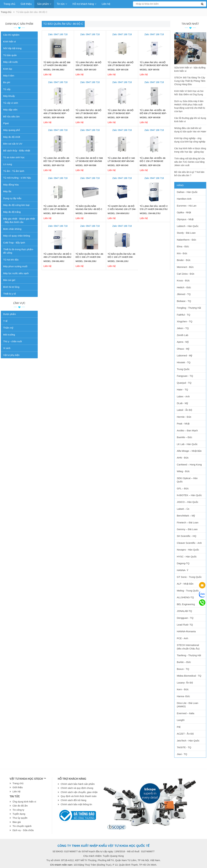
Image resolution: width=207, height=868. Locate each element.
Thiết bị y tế (9, 294)
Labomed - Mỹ (185, 355)
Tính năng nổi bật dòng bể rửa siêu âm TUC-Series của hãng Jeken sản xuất (189, 162)
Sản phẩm (44, 4)
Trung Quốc (183, 369)
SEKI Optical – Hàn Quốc (187, 480)
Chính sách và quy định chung (77, 788)
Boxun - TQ (183, 669)
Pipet (6, 123)
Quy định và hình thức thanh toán (79, 796)
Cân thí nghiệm (11, 35)
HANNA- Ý (183, 570)
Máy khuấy (9, 96)
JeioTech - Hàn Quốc (188, 741)
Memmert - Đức (185, 267)
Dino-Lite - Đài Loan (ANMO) (188, 705)
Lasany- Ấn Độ (185, 683)
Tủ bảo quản (10, 55)
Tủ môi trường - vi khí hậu (17, 178)
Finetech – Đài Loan (188, 522)
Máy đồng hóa (11, 185)
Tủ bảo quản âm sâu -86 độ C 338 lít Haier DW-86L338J (89, 257)
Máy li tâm (9, 76)
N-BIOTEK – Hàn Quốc (189, 495)
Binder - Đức (184, 260)
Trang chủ (9, 4)
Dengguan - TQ (185, 618)
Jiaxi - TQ (182, 754)
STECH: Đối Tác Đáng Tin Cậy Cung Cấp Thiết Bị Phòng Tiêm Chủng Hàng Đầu (190, 81)
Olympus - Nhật (185, 219)
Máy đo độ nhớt (12, 137)
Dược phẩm (10, 314)
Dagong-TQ (183, 563)
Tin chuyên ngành (22, 826)
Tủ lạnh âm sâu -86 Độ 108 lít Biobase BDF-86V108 (121, 65)
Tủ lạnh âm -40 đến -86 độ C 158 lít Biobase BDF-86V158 (153, 161)
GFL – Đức (183, 488)
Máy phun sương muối (15, 266)
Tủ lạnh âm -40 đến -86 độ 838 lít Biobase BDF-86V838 (153, 113)
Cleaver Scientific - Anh (189, 543)
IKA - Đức (182, 253)
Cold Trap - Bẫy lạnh (14, 243)
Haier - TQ (182, 390)
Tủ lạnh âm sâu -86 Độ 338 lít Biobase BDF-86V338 (121, 113)
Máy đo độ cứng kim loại (16, 205)
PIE (179, 727)
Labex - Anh (183, 396)
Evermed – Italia (185, 713)
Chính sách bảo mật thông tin (76, 804)
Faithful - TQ (183, 315)
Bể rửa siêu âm (11, 117)
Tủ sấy (7, 89)
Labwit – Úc (183, 509)
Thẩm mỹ (8, 328)
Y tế (5, 321)
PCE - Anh (182, 638)
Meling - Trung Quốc (188, 591)
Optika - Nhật (184, 212)
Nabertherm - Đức (187, 240)
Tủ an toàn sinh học (14, 157)
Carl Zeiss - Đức (186, 274)
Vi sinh (7, 348)
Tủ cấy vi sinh (11, 103)
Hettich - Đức (184, 287)
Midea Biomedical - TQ (189, 676)
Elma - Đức (183, 246)
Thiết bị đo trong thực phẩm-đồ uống (18, 251)
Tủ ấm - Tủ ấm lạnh (14, 171)
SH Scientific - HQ (187, 536)
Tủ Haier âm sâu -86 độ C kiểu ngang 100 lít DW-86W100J (122, 209)
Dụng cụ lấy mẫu (12, 198)
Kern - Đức (183, 689)
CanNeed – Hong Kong (189, 465)
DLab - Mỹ (182, 403)
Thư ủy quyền (20, 818)
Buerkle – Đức (185, 437)
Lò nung (8, 164)
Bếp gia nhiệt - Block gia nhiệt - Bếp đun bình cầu (19, 220)
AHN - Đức (183, 458)
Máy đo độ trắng (12, 212)
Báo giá (17, 822)
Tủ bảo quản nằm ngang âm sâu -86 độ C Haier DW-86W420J (89, 209)
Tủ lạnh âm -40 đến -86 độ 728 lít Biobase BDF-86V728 (57, 161)
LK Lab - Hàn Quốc (187, 444)
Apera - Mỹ (183, 342)
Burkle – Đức (184, 662)
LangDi (181, 720)
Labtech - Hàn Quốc (188, 226)
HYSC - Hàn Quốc (187, 557)
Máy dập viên (10, 110)
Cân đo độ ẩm (20, 806)
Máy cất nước (11, 62)
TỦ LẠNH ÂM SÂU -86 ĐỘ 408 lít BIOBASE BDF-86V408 (56, 113)
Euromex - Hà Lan (187, 206)
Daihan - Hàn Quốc (187, 192)
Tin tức (62, 4)
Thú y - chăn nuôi (13, 341)
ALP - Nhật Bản (185, 584)
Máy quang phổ (12, 130)
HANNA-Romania (186, 631)
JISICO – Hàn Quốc (188, 502)
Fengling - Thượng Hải (189, 308)
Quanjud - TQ (184, 383)
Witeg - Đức (183, 471)
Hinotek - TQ (184, 362)
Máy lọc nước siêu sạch (16, 273)
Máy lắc (7, 191)
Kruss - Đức (183, 280)
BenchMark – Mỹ (186, 516)
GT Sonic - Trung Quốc (189, 577)
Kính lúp (8, 69)
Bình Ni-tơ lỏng (11, 287)
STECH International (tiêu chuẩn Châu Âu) (188, 647)
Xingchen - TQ (185, 321)
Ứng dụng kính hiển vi (24, 802)
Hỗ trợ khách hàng (84, 4)
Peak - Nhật (183, 424)
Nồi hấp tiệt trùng (12, 48)
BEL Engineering (186, 604)
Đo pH (7, 82)
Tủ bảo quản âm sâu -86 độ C (63, 24)
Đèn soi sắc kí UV (13, 144)
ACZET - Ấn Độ (185, 734)
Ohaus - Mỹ (183, 349)
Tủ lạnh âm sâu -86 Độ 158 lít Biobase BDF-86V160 (88, 65)
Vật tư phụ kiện (11, 355)
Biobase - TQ (184, 301)
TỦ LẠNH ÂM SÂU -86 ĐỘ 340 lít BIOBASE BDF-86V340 (88, 113)
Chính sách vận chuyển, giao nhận (79, 792)
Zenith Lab (183, 335)
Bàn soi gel (9, 280)
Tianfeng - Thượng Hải (189, 655)
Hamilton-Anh (184, 199)
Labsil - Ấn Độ (184, 410)
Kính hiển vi (9, 42)
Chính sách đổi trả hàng (73, 800)
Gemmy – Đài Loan (187, 529)
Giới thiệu (26, 4)
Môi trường (9, 335)
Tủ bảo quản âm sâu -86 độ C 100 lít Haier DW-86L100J (121, 257)
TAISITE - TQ (184, 747)
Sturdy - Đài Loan (186, 233)
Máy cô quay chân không (17, 236)
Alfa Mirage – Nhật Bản (189, 451)
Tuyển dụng (19, 814)
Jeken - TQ (183, 328)
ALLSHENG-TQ (185, 597)
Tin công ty (18, 810)
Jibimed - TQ (184, 294)
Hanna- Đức (183, 696)
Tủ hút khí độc (11, 260)
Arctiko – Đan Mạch (187, 430)
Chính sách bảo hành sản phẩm (78, 784)
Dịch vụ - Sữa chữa (23, 830)
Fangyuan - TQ (185, 376)
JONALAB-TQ (184, 611)
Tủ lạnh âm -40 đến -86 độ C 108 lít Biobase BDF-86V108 (56, 209)
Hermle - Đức (184, 417)
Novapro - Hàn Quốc (188, 550)
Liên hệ (106, 4)
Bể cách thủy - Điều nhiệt (17, 151)
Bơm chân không (12, 229)
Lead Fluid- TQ (185, 625)
